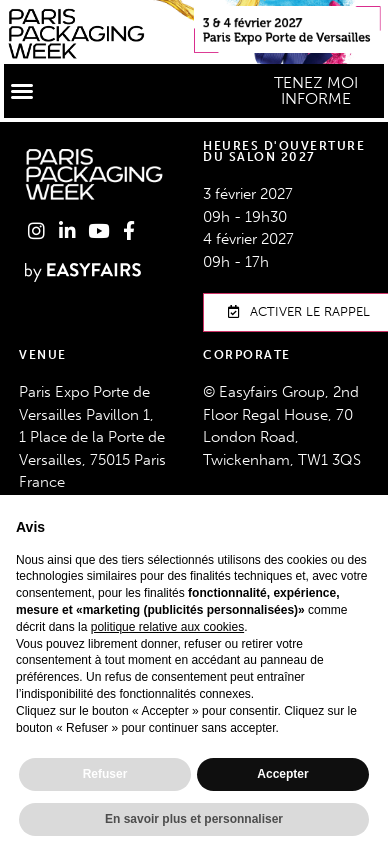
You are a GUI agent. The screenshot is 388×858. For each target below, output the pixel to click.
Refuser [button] (105, 774)
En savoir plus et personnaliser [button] (194, 819)
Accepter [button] (282, 774)
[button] (22, 91)
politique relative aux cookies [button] (167, 627)
